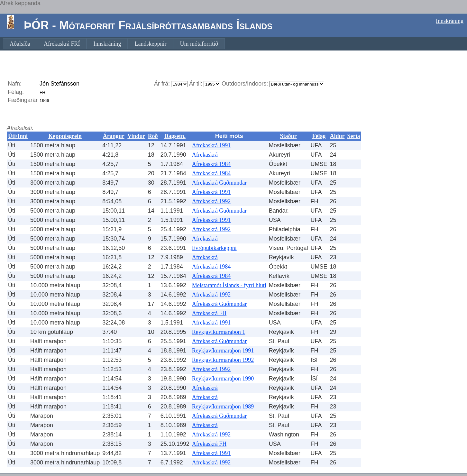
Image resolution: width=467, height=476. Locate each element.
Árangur (114, 136)
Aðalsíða (20, 44)
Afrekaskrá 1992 (211, 201)
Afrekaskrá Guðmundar (219, 183)
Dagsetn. (175, 136)
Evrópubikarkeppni (214, 248)
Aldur (337, 136)
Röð (153, 136)
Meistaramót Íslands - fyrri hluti (229, 285)
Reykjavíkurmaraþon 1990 (223, 379)
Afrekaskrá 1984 (211, 164)
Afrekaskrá (205, 155)
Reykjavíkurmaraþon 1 (219, 332)
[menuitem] (20, 44)
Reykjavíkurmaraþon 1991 (223, 351)
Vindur (136, 136)
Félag (319, 136)
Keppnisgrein (65, 136)
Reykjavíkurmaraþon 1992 (223, 360)
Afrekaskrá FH (209, 313)
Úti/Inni (18, 136)
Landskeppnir (150, 44)
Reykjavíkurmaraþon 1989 (223, 407)
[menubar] (114, 44)
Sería (353, 136)
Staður (288, 136)
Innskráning (450, 21)
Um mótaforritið (199, 44)
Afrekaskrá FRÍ (62, 44)
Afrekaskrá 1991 (211, 145)
